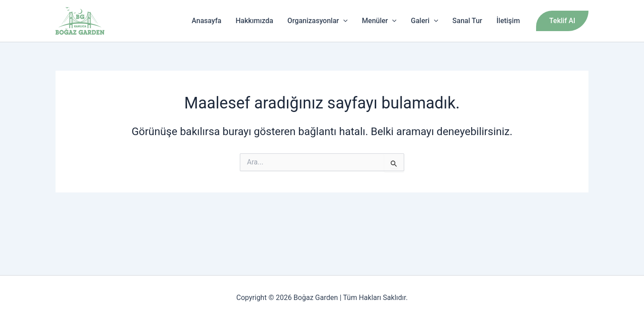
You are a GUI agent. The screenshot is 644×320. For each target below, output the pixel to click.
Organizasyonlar (318, 21)
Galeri (425, 21)
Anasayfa (207, 21)
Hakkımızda (255, 21)
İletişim (508, 21)
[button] (562, 21)
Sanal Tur (467, 21)
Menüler (379, 21)
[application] (343, 21)
